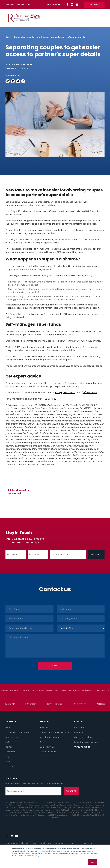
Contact (9, 747)
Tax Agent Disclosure (65, 843)
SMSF (42, 742)
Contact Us (79, 728)
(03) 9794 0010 (89, 393)
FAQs (8, 742)
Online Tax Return (48, 752)
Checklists (10, 752)
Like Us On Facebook (84, 737)
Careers (9, 766)
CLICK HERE (50, 399)
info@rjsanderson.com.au (86, 742)
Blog (7, 757)
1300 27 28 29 (82, 747)
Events (8, 761)
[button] (102, 18)
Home (8, 728)
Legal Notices (12, 843)
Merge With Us (12, 737)
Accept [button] (93, 862)
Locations (94, 4)
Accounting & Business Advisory (54, 732)
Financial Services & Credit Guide (36, 843)
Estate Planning (47, 747)
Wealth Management (50, 737)
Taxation (44, 728)
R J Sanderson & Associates (18, 732)
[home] (23, 18)
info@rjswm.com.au (65, 393)
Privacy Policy (34, 856)
